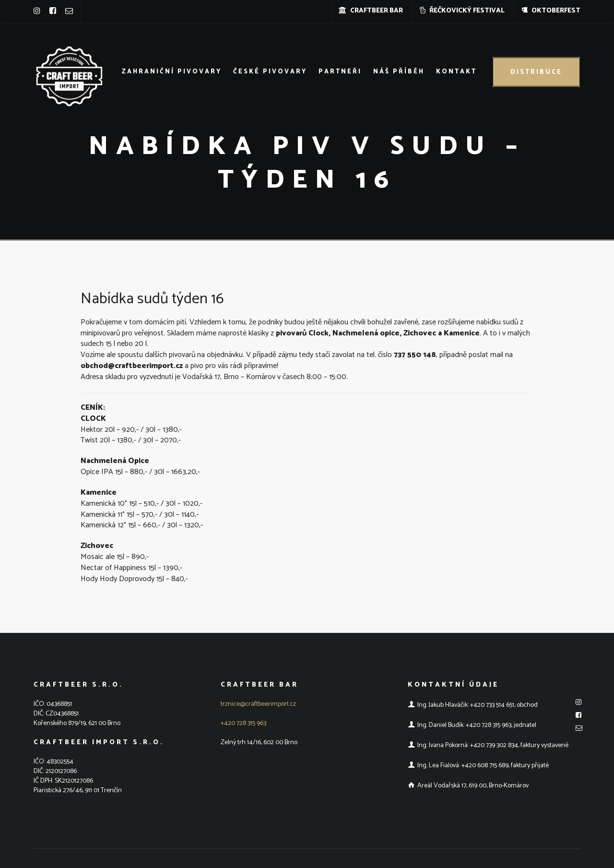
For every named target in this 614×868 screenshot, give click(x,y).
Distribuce (536, 72)
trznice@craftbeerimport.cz (258, 704)
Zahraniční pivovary (172, 72)
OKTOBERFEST (551, 11)
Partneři (340, 72)
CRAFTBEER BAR (371, 11)
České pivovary (270, 72)
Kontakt (456, 72)
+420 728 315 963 (243, 723)
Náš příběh (399, 72)
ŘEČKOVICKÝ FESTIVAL (462, 11)
